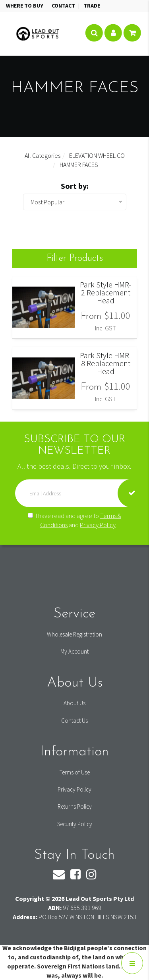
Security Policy (75, 824)
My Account (74, 651)
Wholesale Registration (74, 634)
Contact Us (74, 721)
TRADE (92, 6)
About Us (74, 703)
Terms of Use (75, 772)
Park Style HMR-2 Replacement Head (105, 292)
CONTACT (64, 6)
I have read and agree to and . (74, 520)
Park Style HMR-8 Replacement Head (105, 363)
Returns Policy (75, 806)
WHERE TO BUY (25, 6)
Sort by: (75, 186)
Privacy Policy (98, 524)
